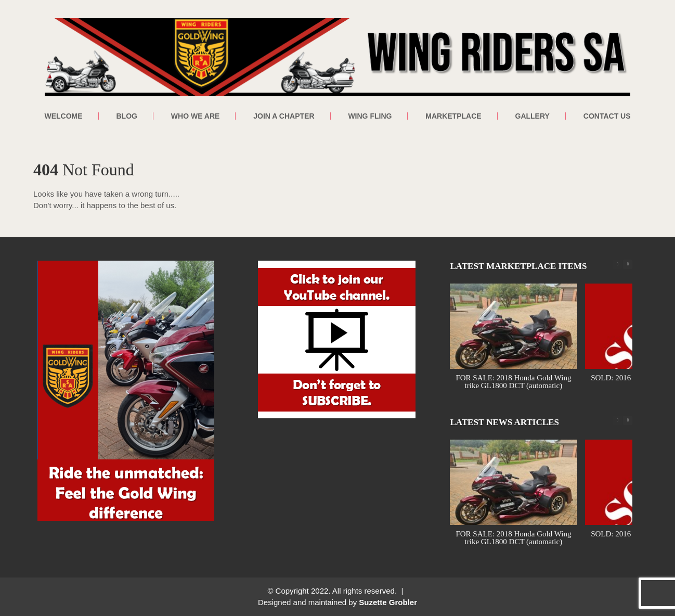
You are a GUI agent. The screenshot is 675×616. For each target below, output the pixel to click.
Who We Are (196, 116)
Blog (126, 116)
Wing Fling (370, 116)
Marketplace (453, 116)
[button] (628, 264)
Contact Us (607, 116)
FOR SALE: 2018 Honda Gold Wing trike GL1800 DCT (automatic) (514, 382)
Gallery (533, 116)
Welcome (63, 116)
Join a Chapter (284, 116)
